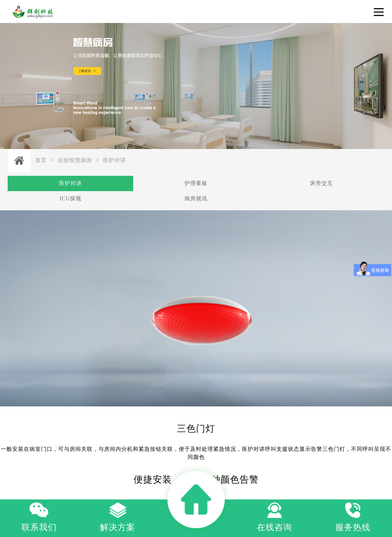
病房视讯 (196, 199)
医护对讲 (114, 160)
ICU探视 (71, 199)
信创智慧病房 (75, 160)
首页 (41, 160)
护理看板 (196, 183)
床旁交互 (322, 183)
